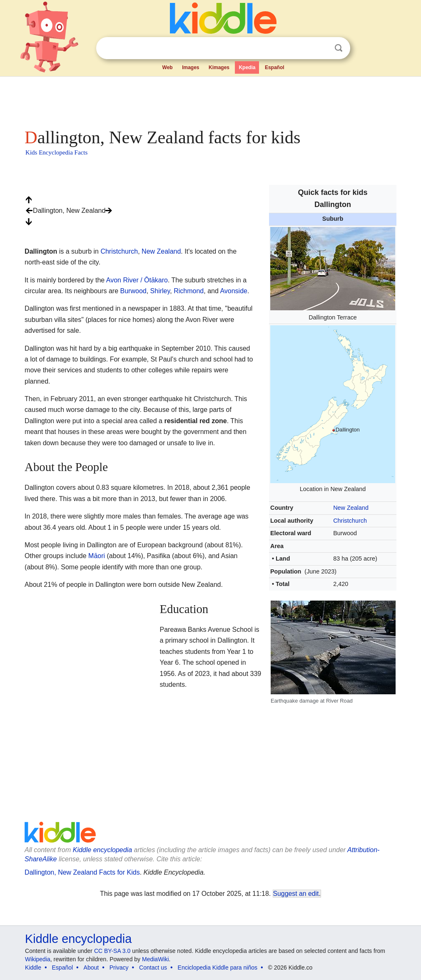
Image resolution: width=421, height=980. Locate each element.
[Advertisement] (210, 100)
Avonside (234, 291)
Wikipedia (38, 959)
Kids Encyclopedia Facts (56, 152)
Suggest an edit (296, 894)
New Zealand (351, 508)
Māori (97, 556)
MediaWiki (156, 959)
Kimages (219, 67)
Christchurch (350, 521)
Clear (321, 48)
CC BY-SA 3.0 (112, 951)
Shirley (160, 291)
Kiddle (33, 968)
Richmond (189, 291)
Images (191, 67)
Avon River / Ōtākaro (137, 280)
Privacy (119, 968)
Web (168, 67)
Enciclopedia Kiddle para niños (218, 968)
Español (275, 67)
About (91, 968)
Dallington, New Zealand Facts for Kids (82, 872)
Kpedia (247, 67)
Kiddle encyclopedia (102, 850)
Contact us (153, 968)
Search (339, 48)
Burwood (133, 291)
